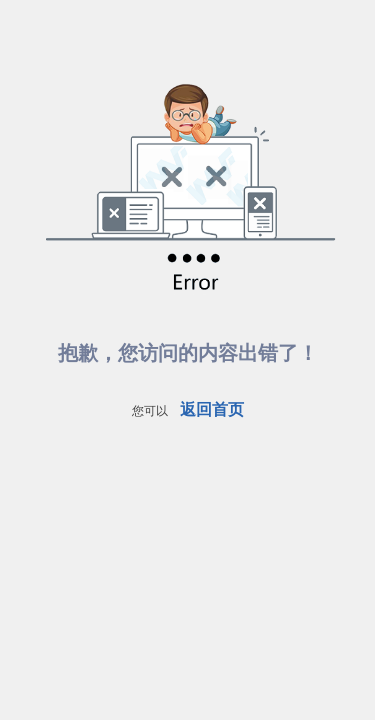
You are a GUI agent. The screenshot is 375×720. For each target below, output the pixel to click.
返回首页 (212, 409)
